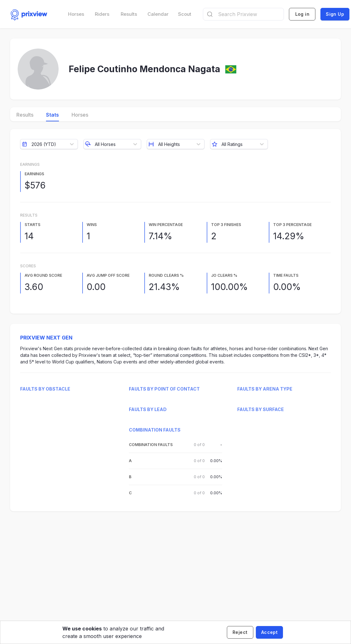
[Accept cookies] (269, 632)
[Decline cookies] (240, 632)
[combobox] (244, 14)
